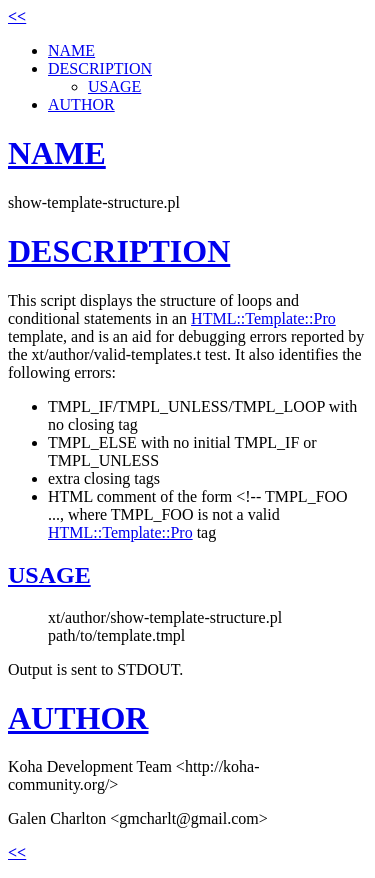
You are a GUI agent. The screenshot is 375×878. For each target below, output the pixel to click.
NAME (71, 50)
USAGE (114, 86)
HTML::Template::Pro (263, 318)
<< (17, 16)
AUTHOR (81, 104)
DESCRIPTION (100, 68)
